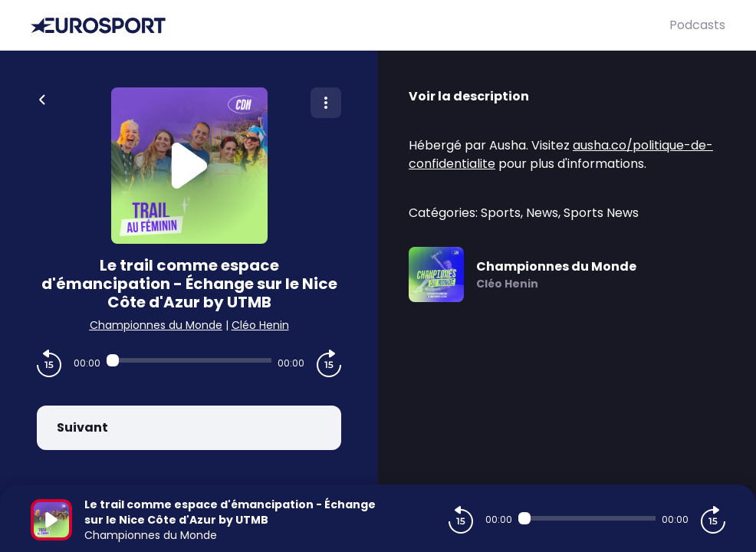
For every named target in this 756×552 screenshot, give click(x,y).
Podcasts (697, 25)
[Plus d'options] (326, 103)
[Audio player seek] (189, 360)
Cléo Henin (260, 325)
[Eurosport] (350, 26)
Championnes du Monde (156, 325)
